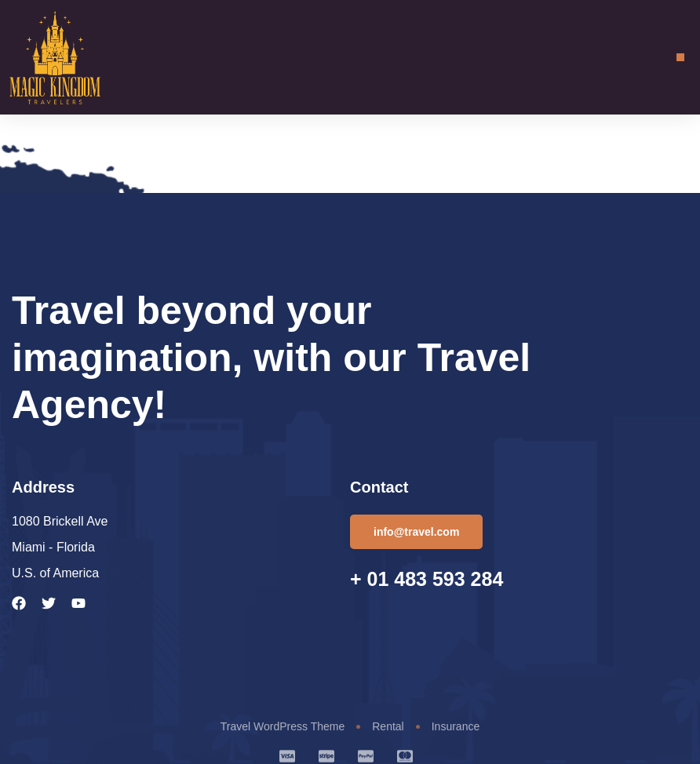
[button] (680, 57)
